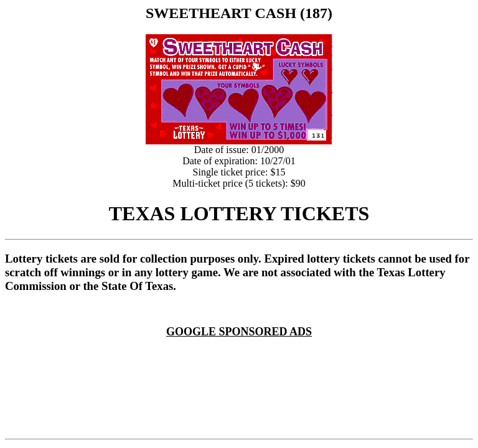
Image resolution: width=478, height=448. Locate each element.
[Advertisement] (241, 353)
